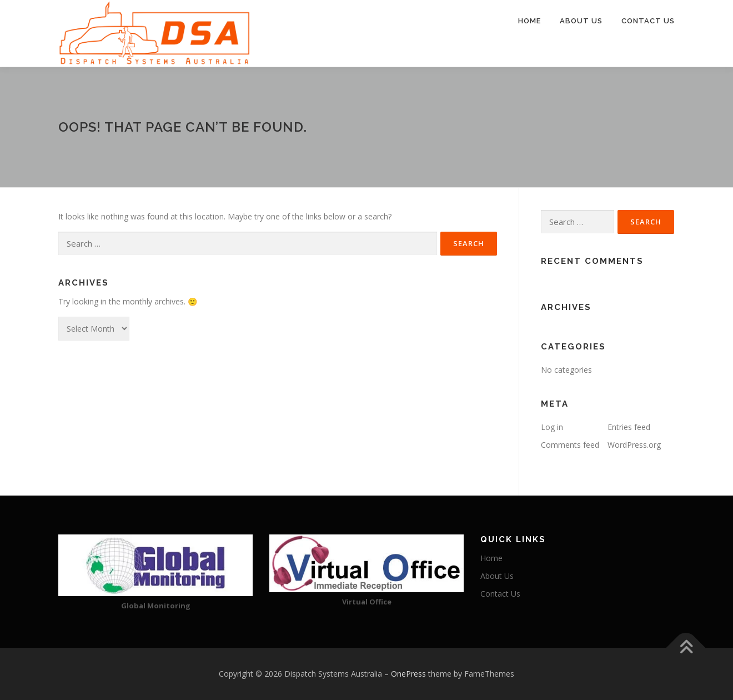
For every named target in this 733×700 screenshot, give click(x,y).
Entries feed (629, 427)
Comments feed (570, 445)
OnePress (408, 674)
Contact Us (648, 21)
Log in (552, 427)
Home (529, 21)
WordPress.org (634, 445)
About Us (581, 21)
